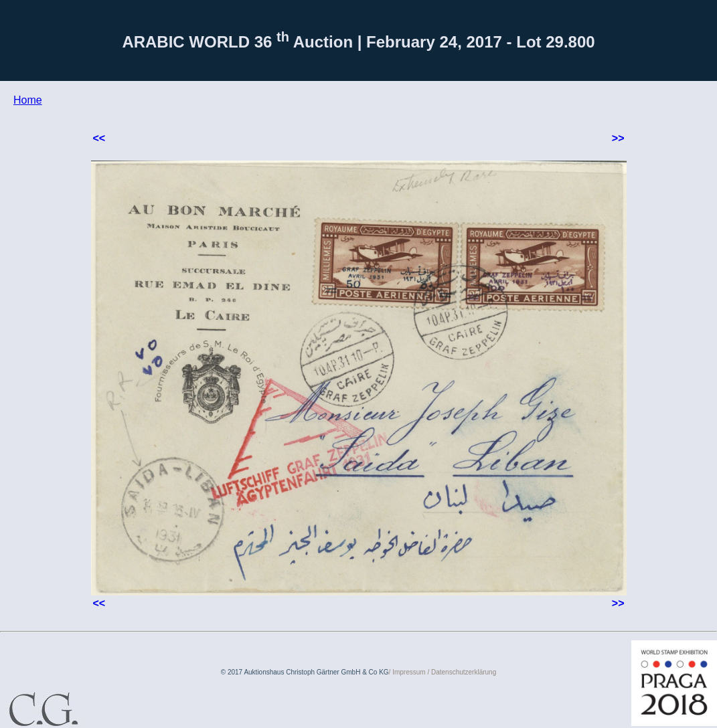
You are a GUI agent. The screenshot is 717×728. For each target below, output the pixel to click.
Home (28, 100)
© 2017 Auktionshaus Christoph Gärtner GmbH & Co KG (305, 672)
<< (99, 138)
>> (618, 138)
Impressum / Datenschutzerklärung (444, 672)
